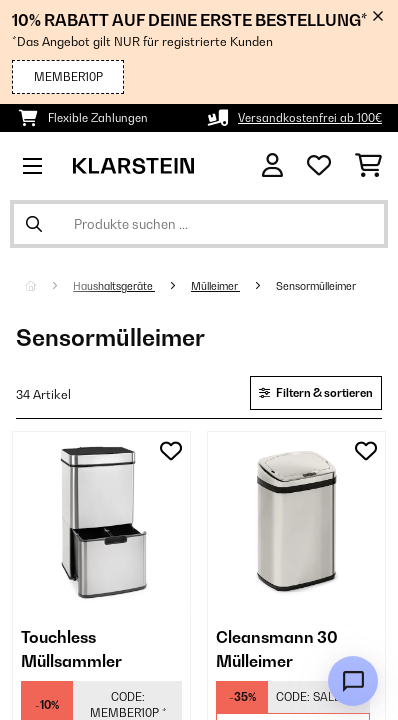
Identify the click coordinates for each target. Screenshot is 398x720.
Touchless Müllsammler (71, 649)
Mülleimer (215, 286)
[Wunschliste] (319, 166)
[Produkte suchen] (199, 224)
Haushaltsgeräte (114, 286)
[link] (101, 520)
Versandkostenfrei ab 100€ (310, 118)
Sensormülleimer (317, 286)
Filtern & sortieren (316, 393)
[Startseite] (49, 286)
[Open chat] (353, 681)
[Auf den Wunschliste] (171, 451)
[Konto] (272, 165)
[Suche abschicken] (34, 224)
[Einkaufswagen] (368, 166)
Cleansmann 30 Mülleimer (277, 649)
